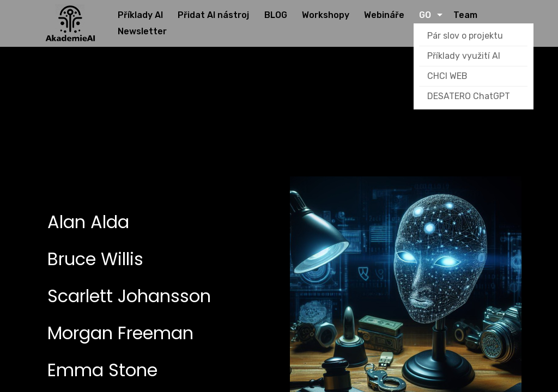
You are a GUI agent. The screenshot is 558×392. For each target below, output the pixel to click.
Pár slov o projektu (466, 36)
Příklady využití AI (464, 56)
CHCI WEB (448, 76)
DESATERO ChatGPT (469, 97)
